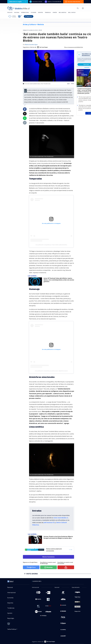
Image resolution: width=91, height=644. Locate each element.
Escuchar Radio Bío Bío (73, 2)
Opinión (55, 12)
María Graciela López (31, 45)
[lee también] (36, 282)
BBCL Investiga (63, 12)
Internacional (25, 12)
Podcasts (10, 12)
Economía (34, 12)
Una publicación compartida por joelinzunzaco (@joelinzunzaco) (51, 371)
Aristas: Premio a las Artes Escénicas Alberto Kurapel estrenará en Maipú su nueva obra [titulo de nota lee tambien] (58, 537)
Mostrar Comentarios (48, 557)
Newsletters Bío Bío (36, 2)
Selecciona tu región (18, 2)
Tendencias (48, 12)
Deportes (40, 12)
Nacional (17, 12)
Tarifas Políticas (12, 629)
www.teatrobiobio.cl (61, 518)
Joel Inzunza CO (49, 522)
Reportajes (11, 618)
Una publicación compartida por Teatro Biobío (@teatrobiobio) (51, 245)
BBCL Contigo (72, 12)
